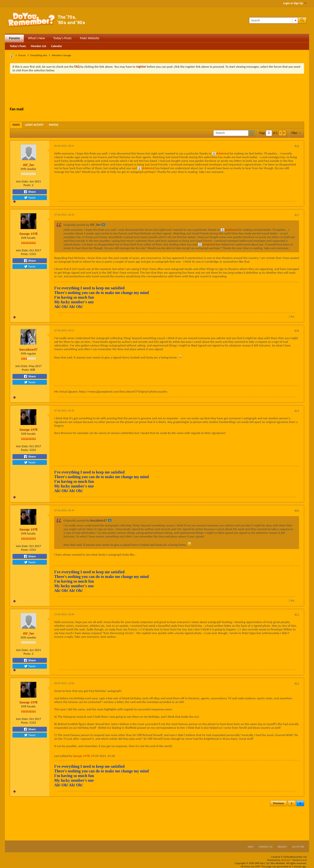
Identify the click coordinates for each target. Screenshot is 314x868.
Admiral (224, 153)
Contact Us (266, 847)
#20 (297, 511)
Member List (39, 46)
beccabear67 (28, 350)
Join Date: (22, 181)
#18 (297, 331)
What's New (36, 38)
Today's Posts (62, 38)
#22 (297, 684)
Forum (22, 55)
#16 (297, 146)
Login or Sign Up (295, 3)
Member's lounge (61, 55)
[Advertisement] (157, 91)
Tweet (30, 198)
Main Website (90, 38)
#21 (297, 615)
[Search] (273, 20)
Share (30, 192)
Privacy (282, 847)
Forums (14, 38)
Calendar (56, 46)
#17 (297, 215)
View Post (103, 225)
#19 (297, 411)
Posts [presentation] (16, 125)
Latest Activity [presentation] (34, 125)
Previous (279, 803)
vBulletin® (286, 860)
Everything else (39, 55)
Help (251, 847)
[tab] (16, 125)
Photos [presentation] (54, 125)
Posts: (27, 185)
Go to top (298, 847)
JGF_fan (28, 165)
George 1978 (28, 234)
